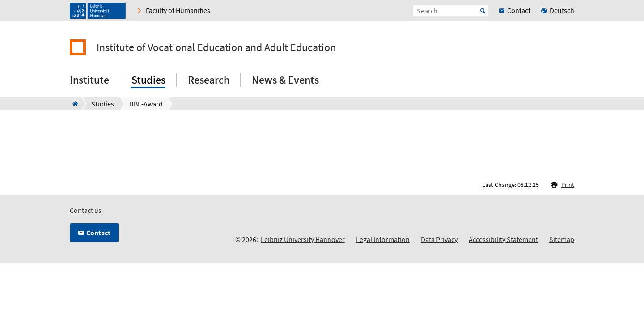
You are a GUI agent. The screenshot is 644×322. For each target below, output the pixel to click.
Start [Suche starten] (483, 11)
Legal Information (383, 239)
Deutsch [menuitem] (562, 10)
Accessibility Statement (503, 239)
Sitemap (562, 239)
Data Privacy (439, 239)
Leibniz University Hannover (303, 239)
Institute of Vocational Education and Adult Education (216, 47)
